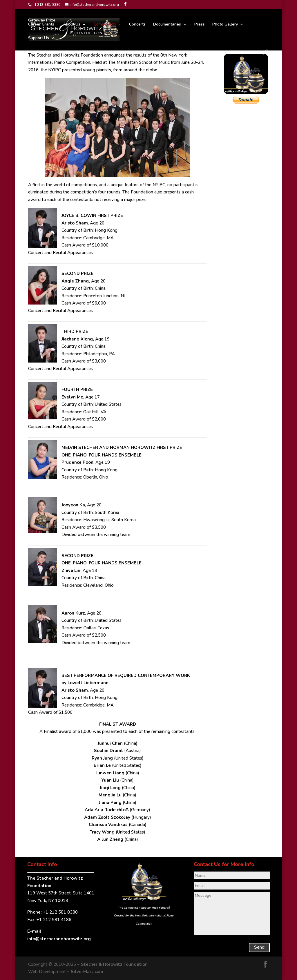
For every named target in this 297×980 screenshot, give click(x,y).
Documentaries (167, 25)
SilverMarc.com (87, 972)
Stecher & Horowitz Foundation (114, 964)
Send (259, 947)
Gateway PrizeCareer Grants (42, 23)
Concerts (137, 25)
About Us (72, 25)
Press (200, 25)
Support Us (39, 38)
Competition (105, 25)
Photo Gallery (225, 25)
